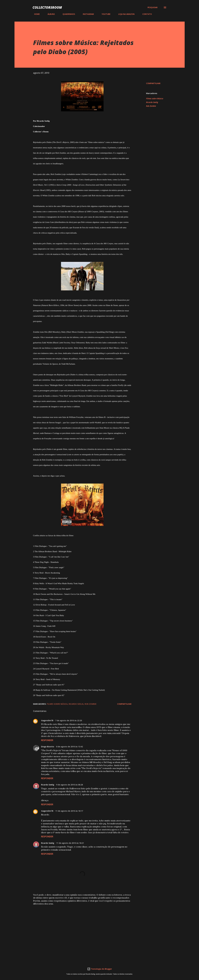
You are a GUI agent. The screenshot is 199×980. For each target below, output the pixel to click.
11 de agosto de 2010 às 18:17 (69, 811)
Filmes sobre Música (155, 99)
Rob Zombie (151, 106)
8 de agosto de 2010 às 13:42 (70, 747)
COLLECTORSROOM (47, 7)
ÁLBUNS (50, 14)
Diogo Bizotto (48, 747)
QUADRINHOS (67, 14)
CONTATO (145, 14)
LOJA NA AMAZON (125, 14)
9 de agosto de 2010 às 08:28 (70, 785)
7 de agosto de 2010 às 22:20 (69, 720)
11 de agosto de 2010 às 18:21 (70, 843)
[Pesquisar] (153, 7)
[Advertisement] (78, 927)
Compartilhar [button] (153, 83)
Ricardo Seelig (152, 102)
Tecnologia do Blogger (100, 969)
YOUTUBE (104, 14)
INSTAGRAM (87, 14)
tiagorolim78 (47, 720)
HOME (35, 14)
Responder (47, 740)
